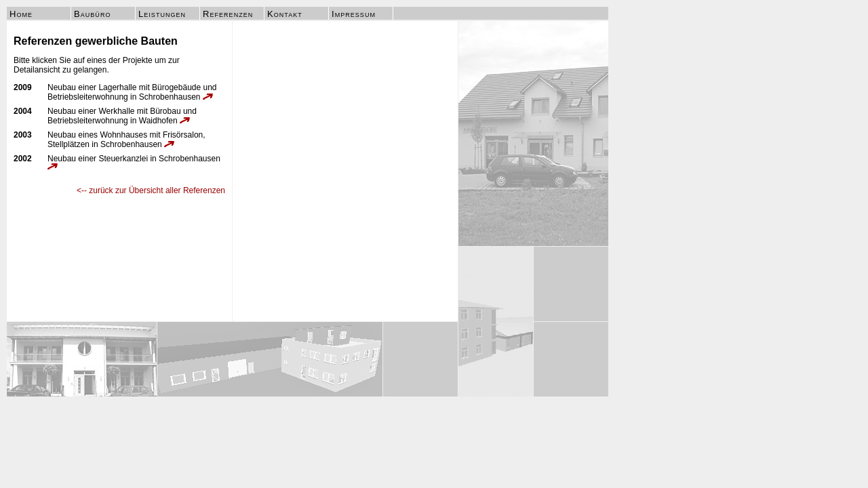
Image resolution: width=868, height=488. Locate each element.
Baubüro (92, 14)
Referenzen (228, 14)
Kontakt (285, 14)
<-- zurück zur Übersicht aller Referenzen (151, 190)
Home (21, 14)
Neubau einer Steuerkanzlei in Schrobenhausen (134, 162)
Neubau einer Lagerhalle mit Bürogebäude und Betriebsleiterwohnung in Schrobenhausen (132, 92)
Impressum (354, 14)
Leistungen (162, 14)
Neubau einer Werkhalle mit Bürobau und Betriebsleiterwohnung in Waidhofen (122, 116)
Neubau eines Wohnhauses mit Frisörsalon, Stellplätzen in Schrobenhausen (126, 140)
